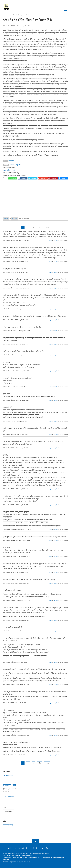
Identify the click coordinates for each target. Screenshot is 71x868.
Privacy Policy (16, 862)
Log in (8, 219)
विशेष (28, 848)
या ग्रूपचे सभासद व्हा (9, 797)
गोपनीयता (18, 856)
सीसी (47, 848)
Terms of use (7, 862)
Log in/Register (8, 776)
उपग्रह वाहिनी (11, 161)
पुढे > (40, 228)
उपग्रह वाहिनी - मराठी (9, 170)
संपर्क (30, 856)
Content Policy (26, 862)
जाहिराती (34, 848)
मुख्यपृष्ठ (10, 15)
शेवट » (47, 228)
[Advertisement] (35, 199)
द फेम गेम (12, 165)
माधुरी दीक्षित (19, 165)
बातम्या (41, 848)
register (19, 219)
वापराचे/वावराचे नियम (9, 856)
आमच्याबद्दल (25, 856)
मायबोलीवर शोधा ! (8, 825)
